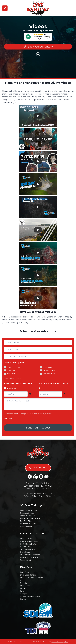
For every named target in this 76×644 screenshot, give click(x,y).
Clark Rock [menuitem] (25, 552)
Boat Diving (11, 374)
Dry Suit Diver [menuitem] (26, 521)
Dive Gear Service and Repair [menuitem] (33, 577)
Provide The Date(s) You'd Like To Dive (19, 386)
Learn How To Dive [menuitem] (29, 510)
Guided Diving (12, 370)
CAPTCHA (8, 419)
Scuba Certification (14, 367)
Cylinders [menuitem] (24, 583)
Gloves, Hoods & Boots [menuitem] (30, 596)
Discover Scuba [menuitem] (27, 513)
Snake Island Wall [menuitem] (28, 549)
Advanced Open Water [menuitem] (30, 518)
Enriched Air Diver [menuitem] (28, 523)
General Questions (49, 374)
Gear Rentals (47, 367)
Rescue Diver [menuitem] (26, 526)
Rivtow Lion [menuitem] (25, 546)
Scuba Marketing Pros (60, 642)
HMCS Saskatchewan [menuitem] (30, 541)
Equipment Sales (49, 370)
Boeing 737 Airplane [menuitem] (29, 557)
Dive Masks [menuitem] (25, 585)
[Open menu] (71, 8)
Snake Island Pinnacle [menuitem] (30, 554)
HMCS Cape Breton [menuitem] (29, 544)
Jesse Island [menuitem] (26, 560)
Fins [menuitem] (22, 591)
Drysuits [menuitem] (24, 588)
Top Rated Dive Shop (42, 37)
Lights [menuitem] (23, 599)
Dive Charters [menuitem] (26, 538)
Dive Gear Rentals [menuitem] (28, 575)
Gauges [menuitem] (24, 593)
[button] (38, 47)
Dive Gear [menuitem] (25, 572)
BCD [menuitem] (22, 580)
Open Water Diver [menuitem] (28, 515)
